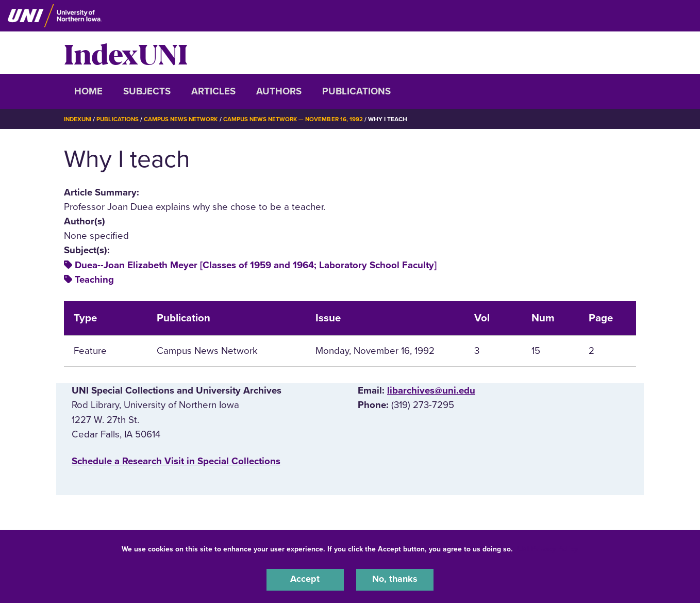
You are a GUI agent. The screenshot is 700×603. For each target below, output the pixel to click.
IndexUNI (126, 53)
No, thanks (395, 579)
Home (88, 91)
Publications (356, 91)
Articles (213, 91)
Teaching (94, 280)
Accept (305, 579)
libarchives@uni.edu (431, 390)
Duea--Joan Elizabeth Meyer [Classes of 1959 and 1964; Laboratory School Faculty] (256, 265)
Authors (279, 91)
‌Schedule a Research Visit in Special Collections (176, 461)
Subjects (147, 91)
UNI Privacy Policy (547, 548)
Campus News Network (185, 119)
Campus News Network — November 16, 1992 (301, 119)
